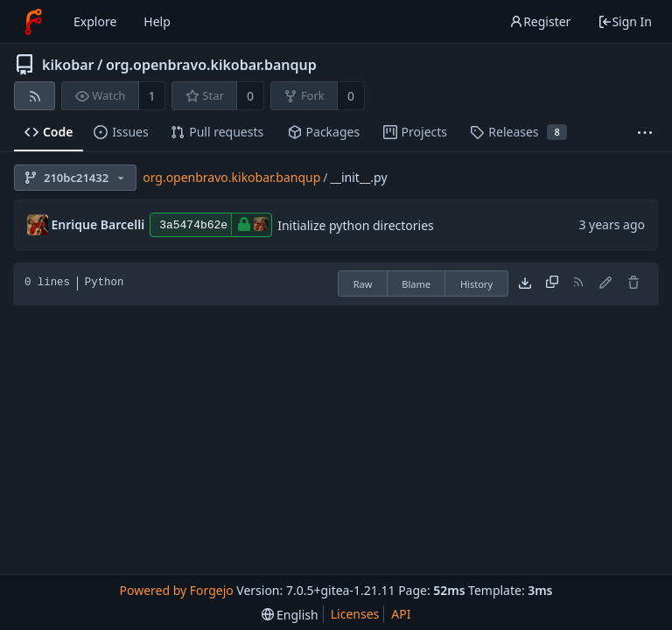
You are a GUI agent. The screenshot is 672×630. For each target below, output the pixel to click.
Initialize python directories (356, 225)
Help (157, 21)
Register (540, 21)
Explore (95, 21)
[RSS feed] (35, 96)
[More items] (645, 133)
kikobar (68, 65)
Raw (363, 284)
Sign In (625, 21)
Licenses (355, 614)
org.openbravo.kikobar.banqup (211, 65)
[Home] (33, 22)
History (476, 284)
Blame (416, 284)
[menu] (290, 615)
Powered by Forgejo (176, 590)
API (401, 614)
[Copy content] (552, 283)
